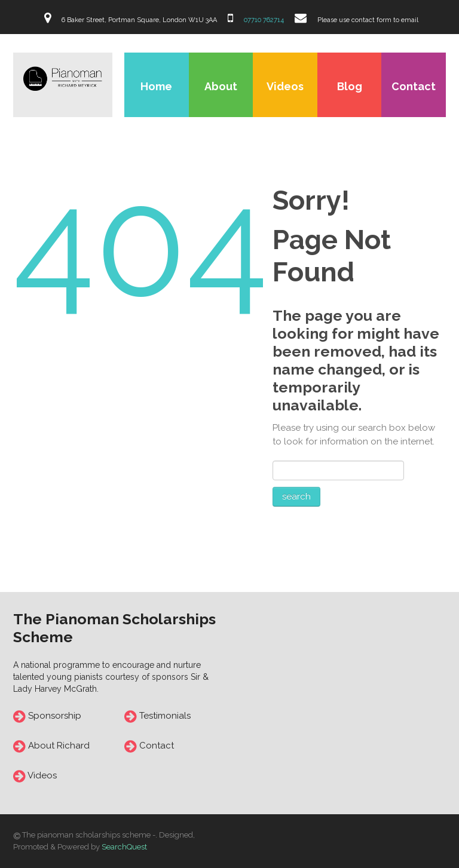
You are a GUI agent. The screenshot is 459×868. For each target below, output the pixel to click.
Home (156, 86)
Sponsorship (55, 716)
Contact (414, 86)
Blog (350, 86)
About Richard (59, 746)
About (221, 86)
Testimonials (164, 716)
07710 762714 (263, 20)
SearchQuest (124, 847)
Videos (285, 86)
